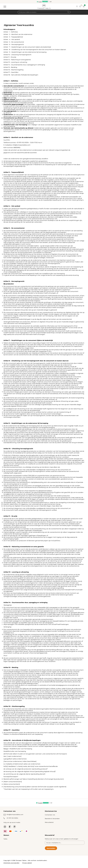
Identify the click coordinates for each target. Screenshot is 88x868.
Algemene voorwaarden (11, 863)
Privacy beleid (27, 863)
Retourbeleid (49, 822)
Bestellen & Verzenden (52, 819)
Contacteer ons (50, 815)
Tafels (5, 839)
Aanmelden (51, 848)
